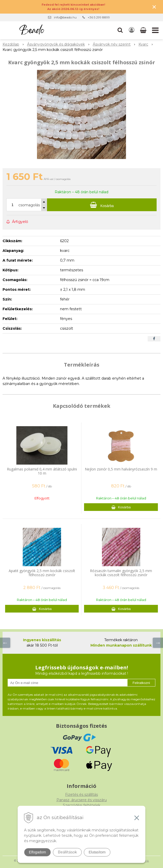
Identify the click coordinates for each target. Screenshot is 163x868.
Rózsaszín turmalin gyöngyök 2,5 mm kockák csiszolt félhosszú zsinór (121, 573)
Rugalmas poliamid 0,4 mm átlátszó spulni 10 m (42, 471)
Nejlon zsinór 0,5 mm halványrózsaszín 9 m (121, 469)
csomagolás (29, 205)
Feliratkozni (141, 683)
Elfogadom (37, 852)
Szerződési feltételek (82, 805)
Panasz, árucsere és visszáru (82, 800)
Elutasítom (97, 852)
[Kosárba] (102, 205)
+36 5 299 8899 (99, 17)
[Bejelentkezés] (132, 30)
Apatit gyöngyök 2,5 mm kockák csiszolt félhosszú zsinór (42, 573)
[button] (120, 30)
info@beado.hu (65, 17)
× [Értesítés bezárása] (154, 7)
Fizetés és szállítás (81, 795)
